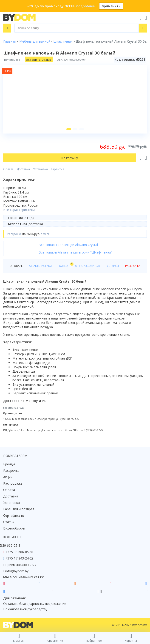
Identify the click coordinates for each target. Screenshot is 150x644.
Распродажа (13, 483)
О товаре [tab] (16, 266)
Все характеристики (19, 210)
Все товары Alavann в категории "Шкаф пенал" (75, 252)
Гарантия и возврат (19, 509)
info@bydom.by (17, 571)
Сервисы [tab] (113, 266)
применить (111, 6)
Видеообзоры (14, 528)
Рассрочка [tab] (133, 266)
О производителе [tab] (88, 266)
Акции (8, 477)
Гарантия (58, 169)
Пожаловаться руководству (25, 609)
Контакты (12, 537)
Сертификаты (14, 515)
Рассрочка (11, 471)
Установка (40, 169)
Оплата (8, 169)
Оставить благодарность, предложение (35, 604)
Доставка (23, 169)
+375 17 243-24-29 (19, 558)
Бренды (9, 464)
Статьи (9, 522)
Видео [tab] (65, 265)
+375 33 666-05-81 (19, 552)
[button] (69, 129)
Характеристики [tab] (40, 266)
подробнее (85, 6)
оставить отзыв (39, 59)
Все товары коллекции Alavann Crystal (68, 245)
